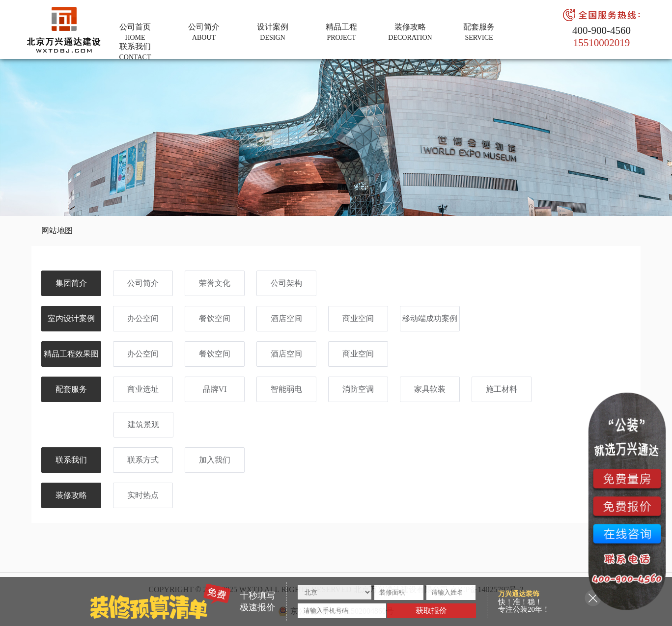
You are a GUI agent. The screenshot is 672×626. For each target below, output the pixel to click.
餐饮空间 (215, 318)
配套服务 (71, 389)
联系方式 (143, 460)
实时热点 (143, 495)
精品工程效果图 (71, 354)
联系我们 (71, 460)
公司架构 (286, 283)
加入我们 (215, 460)
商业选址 (143, 389)
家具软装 (430, 389)
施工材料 (502, 389)
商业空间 (358, 318)
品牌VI (215, 389)
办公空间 (143, 318)
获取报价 (431, 611)
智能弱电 (286, 389)
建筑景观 (143, 424)
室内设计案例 (71, 318)
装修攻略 (71, 495)
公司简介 (143, 283)
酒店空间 (286, 318)
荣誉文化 (215, 283)
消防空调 (358, 389)
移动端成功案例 (430, 318)
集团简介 (71, 283)
